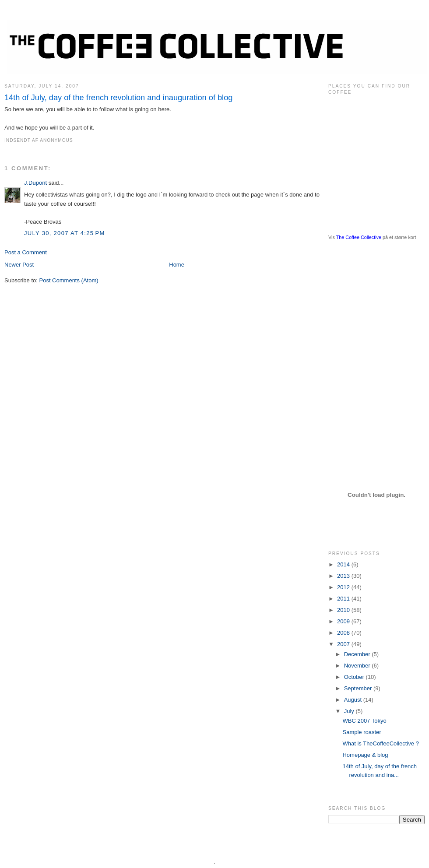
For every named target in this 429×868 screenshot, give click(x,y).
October (355, 677)
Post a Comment (26, 252)
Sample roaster (362, 732)
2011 (344, 599)
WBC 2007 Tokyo (364, 721)
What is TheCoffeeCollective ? (380, 743)
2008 (344, 633)
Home (177, 265)
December (358, 654)
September (359, 688)
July (350, 711)
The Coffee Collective (359, 237)
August (354, 700)
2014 (344, 564)
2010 (344, 610)
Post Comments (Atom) (69, 280)
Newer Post (19, 265)
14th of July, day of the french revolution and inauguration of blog (118, 98)
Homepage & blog (365, 755)
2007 (344, 644)
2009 (344, 621)
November (358, 666)
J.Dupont (35, 183)
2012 (344, 587)
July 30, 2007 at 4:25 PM (65, 233)
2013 (344, 576)
